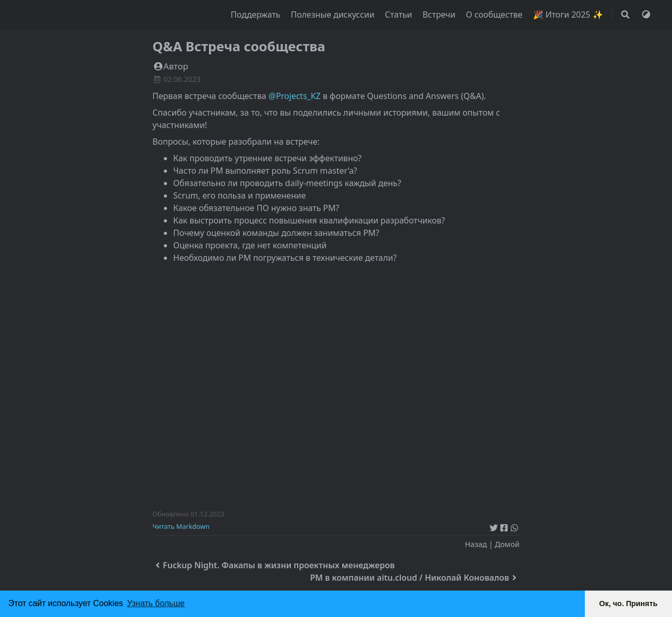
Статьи (400, 15)
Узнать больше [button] (156, 603)
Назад (475, 544)
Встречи (440, 15)
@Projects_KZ (295, 96)
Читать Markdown (181, 526)
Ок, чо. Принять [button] (629, 604)
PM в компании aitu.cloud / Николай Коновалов (415, 578)
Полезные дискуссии (334, 15)
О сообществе (495, 15)
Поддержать (257, 15)
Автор (170, 66)
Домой (507, 544)
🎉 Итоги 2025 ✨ (568, 15)
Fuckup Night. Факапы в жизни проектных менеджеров (274, 565)
